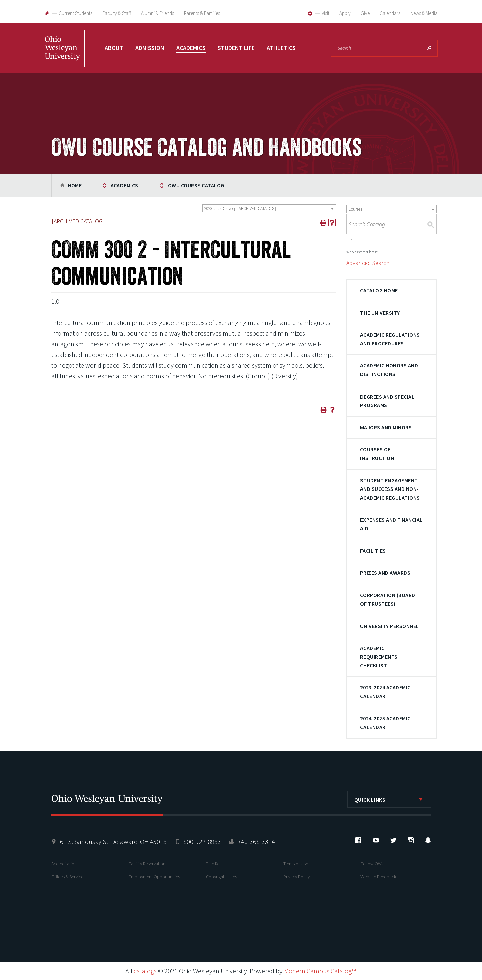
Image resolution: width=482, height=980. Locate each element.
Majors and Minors (386, 427)
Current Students (75, 13)
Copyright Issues (221, 877)
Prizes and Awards (385, 573)
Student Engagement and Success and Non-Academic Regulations (390, 489)
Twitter (393, 840)
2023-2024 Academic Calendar (385, 692)
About (114, 48)
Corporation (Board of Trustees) (388, 600)
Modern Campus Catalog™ (320, 971)
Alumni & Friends (157, 13)
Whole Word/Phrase (362, 252)
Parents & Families (202, 13)
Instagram (411, 840)
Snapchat (428, 840)
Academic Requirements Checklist (379, 657)
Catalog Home (379, 290)
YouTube (376, 840)
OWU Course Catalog (196, 185)
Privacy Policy (296, 877)
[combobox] (269, 208)
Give (365, 13)
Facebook (358, 840)
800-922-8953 (202, 841)
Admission (150, 48)
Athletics (281, 48)
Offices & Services (68, 877)
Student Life (236, 48)
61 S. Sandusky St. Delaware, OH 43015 (113, 841)
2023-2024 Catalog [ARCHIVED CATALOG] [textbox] (240, 208)
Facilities (373, 551)
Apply (345, 13)
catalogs (145, 971)
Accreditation (64, 864)
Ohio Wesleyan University (65, 55)
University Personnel (390, 626)
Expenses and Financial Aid (391, 524)
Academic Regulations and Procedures (390, 339)
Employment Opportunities (154, 877)
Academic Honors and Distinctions (389, 370)
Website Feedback (378, 877)
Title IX (212, 864)
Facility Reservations (148, 864)
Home (75, 185)
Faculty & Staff (117, 13)
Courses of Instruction (377, 454)
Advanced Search (368, 263)
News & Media (424, 13)
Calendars (390, 13)
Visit (326, 13)
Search (429, 48)
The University (380, 313)
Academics (191, 48)
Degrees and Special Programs (387, 401)
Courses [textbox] (355, 209)
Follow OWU (373, 864)
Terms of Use (296, 864)
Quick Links (370, 800)
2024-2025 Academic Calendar (385, 723)
